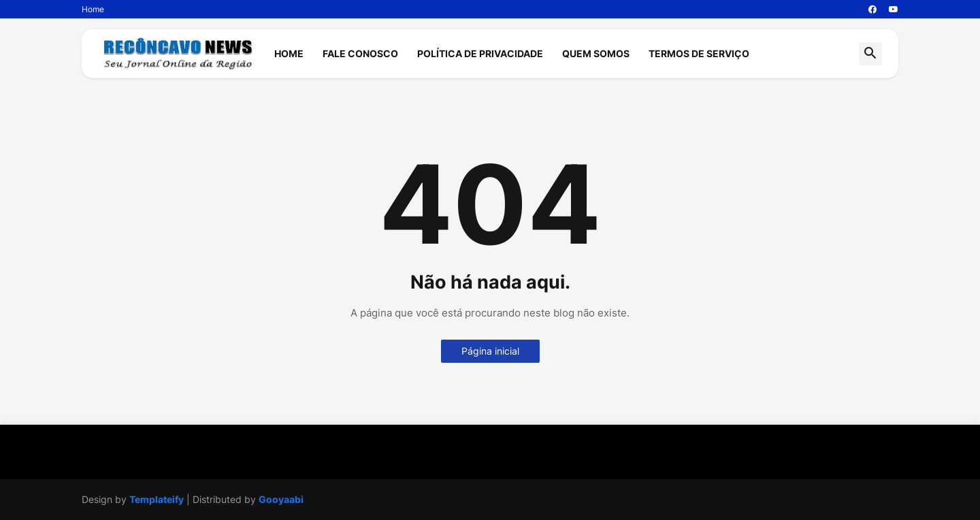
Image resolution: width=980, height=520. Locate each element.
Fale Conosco (360, 53)
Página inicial (490, 351)
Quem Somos (596, 53)
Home (93, 9)
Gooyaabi (281, 499)
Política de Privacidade (480, 53)
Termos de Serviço (699, 53)
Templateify (157, 499)
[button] (870, 54)
